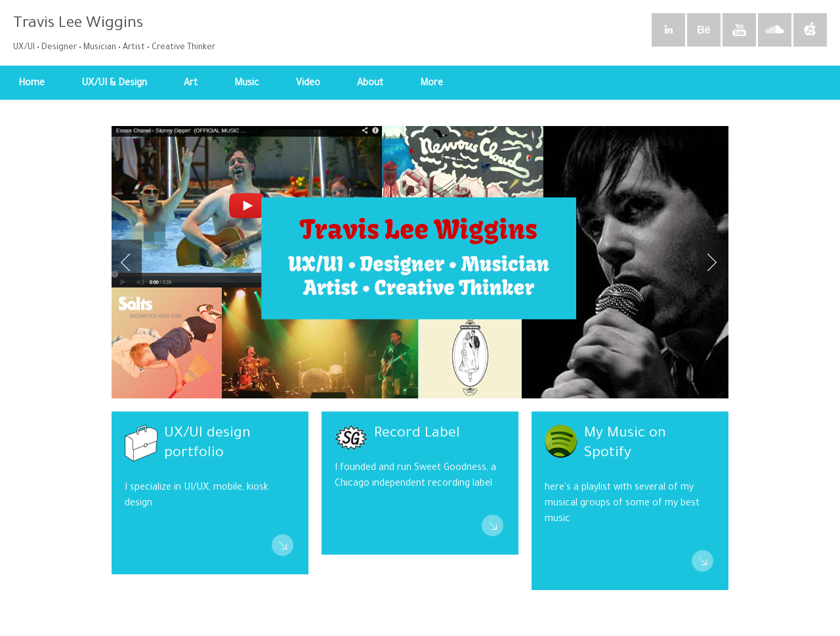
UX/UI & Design (118, 90)
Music (251, 90)
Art (195, 90)
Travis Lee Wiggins (78, 24)
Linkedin (668, 32)
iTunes (810, 32)
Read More (283, 547)
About (370, 84)
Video (308, 84)
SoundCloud (775, 32)
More (436, 90)
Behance (704, 32)
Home (31, 84)
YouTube (739, 32)
